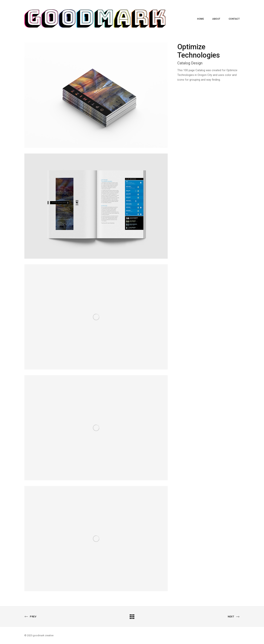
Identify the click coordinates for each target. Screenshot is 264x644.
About (216, 19)
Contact (234, 19)
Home (201, 19)
